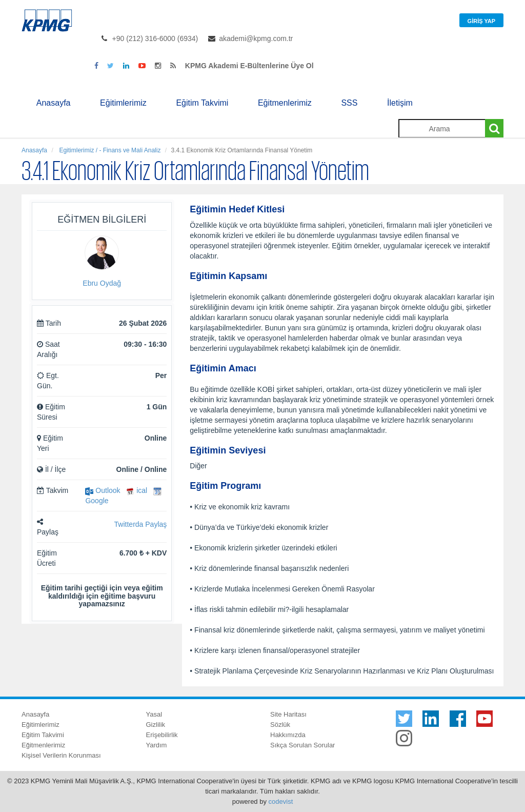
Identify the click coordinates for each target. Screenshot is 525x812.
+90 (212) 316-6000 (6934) (155, 38)
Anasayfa (54, 103)
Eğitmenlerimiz (285, 103)
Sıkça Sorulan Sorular (302, 745)
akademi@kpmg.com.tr (256, 38)
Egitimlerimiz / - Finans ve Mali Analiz (109, 150)
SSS (349, 103)
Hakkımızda (288, 735)
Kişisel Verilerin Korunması (61, 755)
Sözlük (280, 725)
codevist (281, 801)
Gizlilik (156, 725)
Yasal (154, 714)
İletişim (400, 103)
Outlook (103, 490)
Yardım (157, 745)
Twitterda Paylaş (141, 524)
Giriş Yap (481, 21)
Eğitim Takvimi (202, 103)
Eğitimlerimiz (123, 103)
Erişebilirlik (162, 735)
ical (137, 490)
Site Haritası (288, 714)
